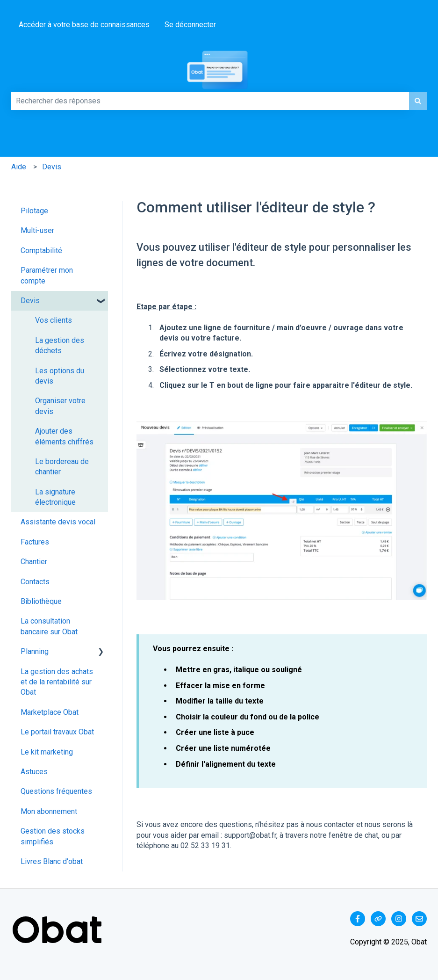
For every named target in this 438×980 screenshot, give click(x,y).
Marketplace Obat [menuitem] (50, 712)
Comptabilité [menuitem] (41, 250)
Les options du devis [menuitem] (60, 376)
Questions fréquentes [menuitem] (56, 791)
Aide (19, 167)
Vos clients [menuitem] (54, 320)
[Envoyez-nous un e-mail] (419, 919)
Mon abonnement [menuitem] (49, 811)
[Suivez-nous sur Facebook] (358, 919)
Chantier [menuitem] (34, 562)
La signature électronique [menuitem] (55, 497)
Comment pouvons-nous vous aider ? (19, 88)
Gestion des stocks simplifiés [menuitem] (53, 836)
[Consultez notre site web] (378, 919)
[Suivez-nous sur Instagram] (399, 919)
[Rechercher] (418, 101)
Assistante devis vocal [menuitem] (58, 522)
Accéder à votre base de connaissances (84, 25)
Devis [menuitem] (30, 301)
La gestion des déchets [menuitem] (60, 345)
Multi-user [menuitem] (37, 230)
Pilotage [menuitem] (34, 211)
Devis (52, 167)
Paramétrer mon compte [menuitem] (47, 275)
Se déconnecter (190, 25)
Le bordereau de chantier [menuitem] (62, 467)
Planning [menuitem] (35, 651)
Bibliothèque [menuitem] (41, 601)
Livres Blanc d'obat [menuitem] (52, 861)
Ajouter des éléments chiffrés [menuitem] (64, 436)
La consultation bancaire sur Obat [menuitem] (49, 626)
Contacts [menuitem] (35, 582)
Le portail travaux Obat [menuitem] (57, 732)
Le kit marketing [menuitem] (47, 752)
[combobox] (210, 101)
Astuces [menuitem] (34, 772)
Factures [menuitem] (35, 542)
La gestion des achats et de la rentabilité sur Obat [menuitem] (57, 682)
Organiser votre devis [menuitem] (60, 406)
